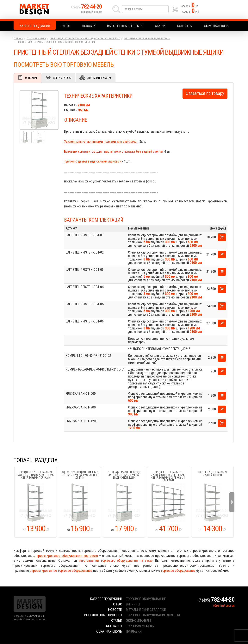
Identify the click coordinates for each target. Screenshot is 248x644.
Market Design (41, 10)
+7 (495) (87, 8)
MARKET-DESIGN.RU (36, 616)
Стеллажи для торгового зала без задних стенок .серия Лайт (85, 39)
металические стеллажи (146, 610)
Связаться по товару (205, 94)
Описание (32, 78)
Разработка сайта (22, 620)
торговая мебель (140, 626)
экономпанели (138, 621)
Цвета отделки (63, 78)
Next (232, 502)
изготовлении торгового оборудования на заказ (116, 561)
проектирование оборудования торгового (67, 556)
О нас (66, 26)
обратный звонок (92, 13)
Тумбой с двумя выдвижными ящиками (93, 161)
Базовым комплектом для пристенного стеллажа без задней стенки (113, 152)
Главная (18, 39)
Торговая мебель (36, 39)
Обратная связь (216, 26)
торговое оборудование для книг (154, 615)
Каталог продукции (35, 26)
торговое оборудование (178, 571)
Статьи (160, 26)
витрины (133, 604)
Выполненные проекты (125, 26)
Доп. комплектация (101, 78)
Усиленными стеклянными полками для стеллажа (100, 142)
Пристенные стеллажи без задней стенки (147, 39)
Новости (89, 26)
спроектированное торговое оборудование (61, 571)
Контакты (185, 26)
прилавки (134, 632)
